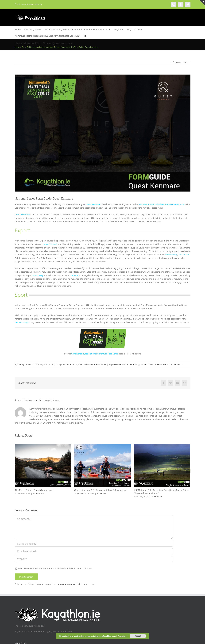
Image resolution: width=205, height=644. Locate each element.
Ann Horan (184, 255)
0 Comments (177, 364)
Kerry (137, 364)
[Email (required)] (94, 551)
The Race (74, 275)
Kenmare (130, 364)
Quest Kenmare (93, 204)
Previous (177, 62)
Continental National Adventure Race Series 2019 (161, 204)
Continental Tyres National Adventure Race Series (95, 354)
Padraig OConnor (25, 364)
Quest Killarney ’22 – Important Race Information (100, 490)
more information (119, 636)
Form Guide (72, 364)
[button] (85, 36)
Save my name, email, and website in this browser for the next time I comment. (55, 568)
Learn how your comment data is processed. (73, 584)
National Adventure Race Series (92, 364)
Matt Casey (38, 275)
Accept (138, 636)
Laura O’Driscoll (50, 244)
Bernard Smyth (22, 322)
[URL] (94, 559)
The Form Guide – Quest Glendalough (34, 490)
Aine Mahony (171, 255)
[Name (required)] (94, 544)
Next (186, 62)
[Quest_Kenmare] (103, 133)
